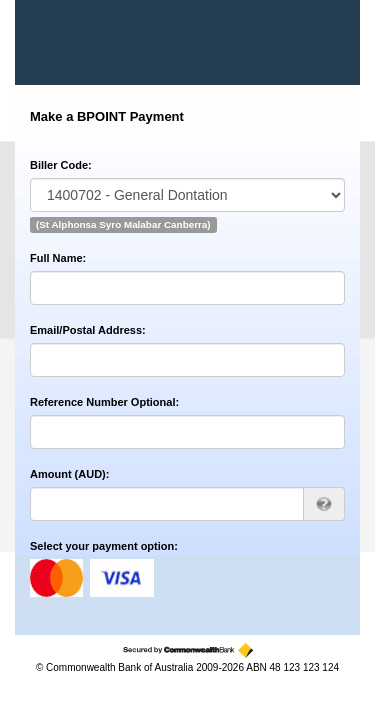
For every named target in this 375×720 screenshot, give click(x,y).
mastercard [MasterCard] (56, 578)
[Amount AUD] (167, 504)
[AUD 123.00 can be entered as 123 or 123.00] (324, 504)
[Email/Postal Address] (187, 360)
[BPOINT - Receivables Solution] (99, 42)
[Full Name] (187, 288)
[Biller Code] (187, 195)
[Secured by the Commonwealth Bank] (188, 650)
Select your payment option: (104, 546)
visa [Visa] (122, 578)
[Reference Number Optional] (187, 432)
